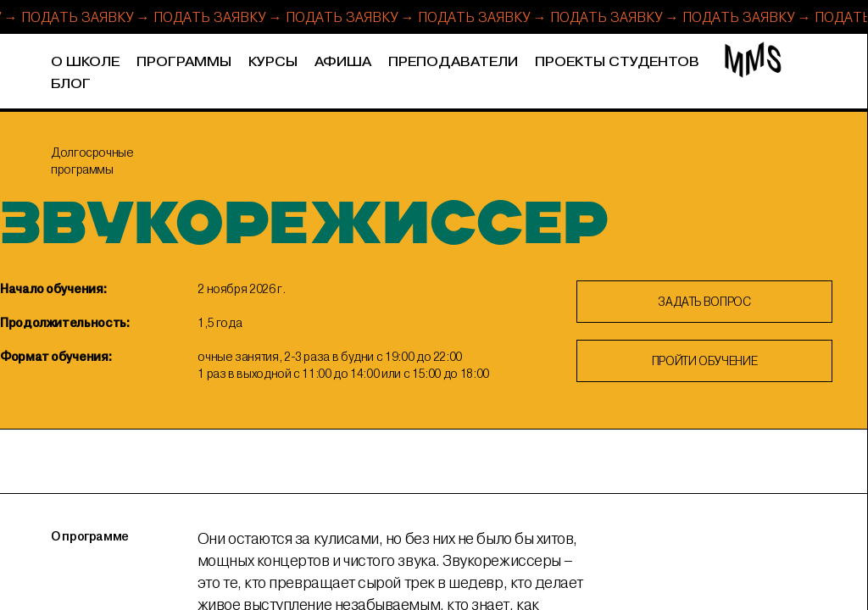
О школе (85, 62)
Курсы (273, 62)
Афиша (343, 62)
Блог (71, 84)
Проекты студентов (617, 62)
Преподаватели (453, 62)
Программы (184, 62)
